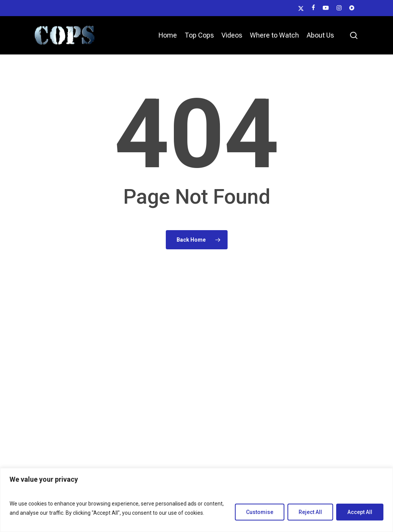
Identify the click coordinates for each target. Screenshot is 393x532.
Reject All (310, 512)
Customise (260, 512)
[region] (196, 500)
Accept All (360, 512)
